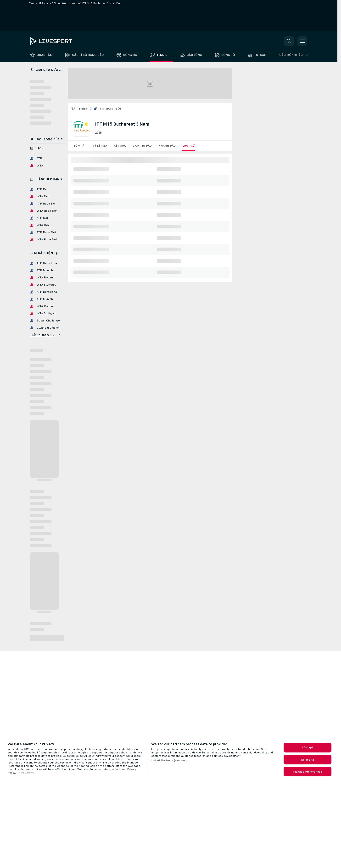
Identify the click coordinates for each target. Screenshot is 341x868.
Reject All (307, 760)
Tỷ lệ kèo (100, 146)
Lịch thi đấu (142, 146)
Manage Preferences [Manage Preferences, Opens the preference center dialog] (307, 772)
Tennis (82, 109)
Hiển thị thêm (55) (45, 335)
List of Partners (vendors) (169, 760)
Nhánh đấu (167, 146)
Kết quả (120, 146)
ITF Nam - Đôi (110, 109)
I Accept (307, 747)
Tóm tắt (80, 146)
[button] (289, 41)
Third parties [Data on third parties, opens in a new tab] (26, 773)
